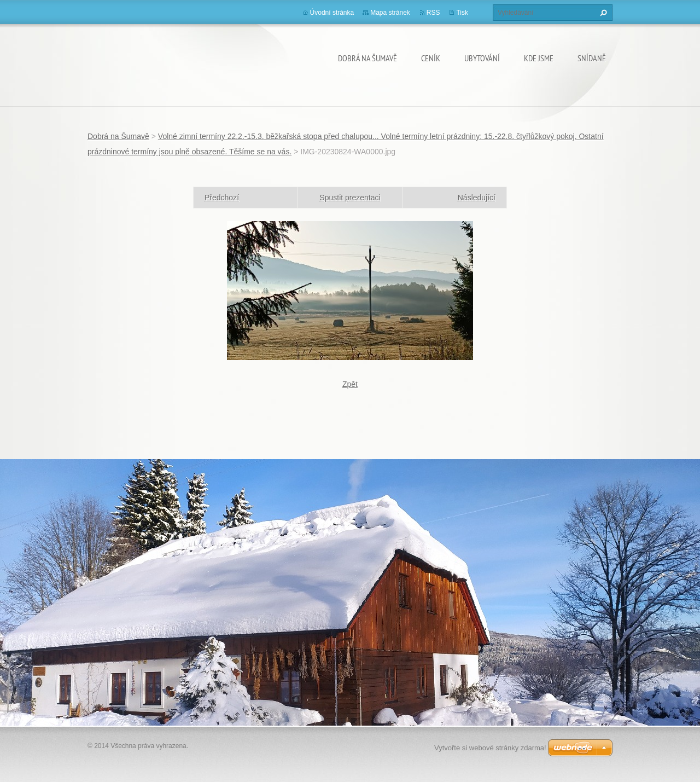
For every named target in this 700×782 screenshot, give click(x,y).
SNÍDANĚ (592, 58)
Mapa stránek (390, 13)
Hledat (602, 13)
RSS (433, 13)
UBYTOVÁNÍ (482, 58)
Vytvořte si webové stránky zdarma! (490, 748)
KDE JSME (539, 58)
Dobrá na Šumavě (367, 58)
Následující (477, 198)
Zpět (350, 384)
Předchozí (222, 198)
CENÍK (431, 58)
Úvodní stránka (332, 13)
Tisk (462, 13)
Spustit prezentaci (350, 198)
